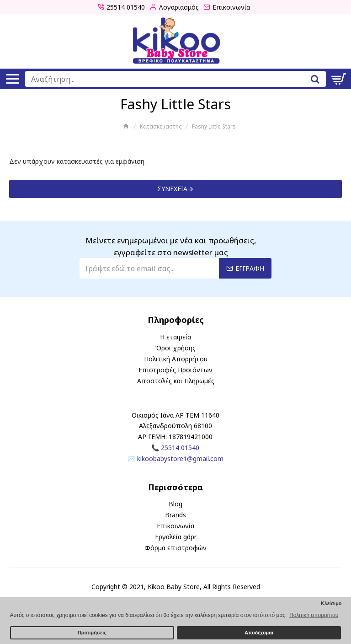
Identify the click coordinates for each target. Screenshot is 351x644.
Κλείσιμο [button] (331, 603)
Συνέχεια (172, 189)
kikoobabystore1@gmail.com (180, 459)
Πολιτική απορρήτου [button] (314, 615)
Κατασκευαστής (161, 126)
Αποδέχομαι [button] (259, 633)
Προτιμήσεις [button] (92, 633)
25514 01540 (180, 448)
